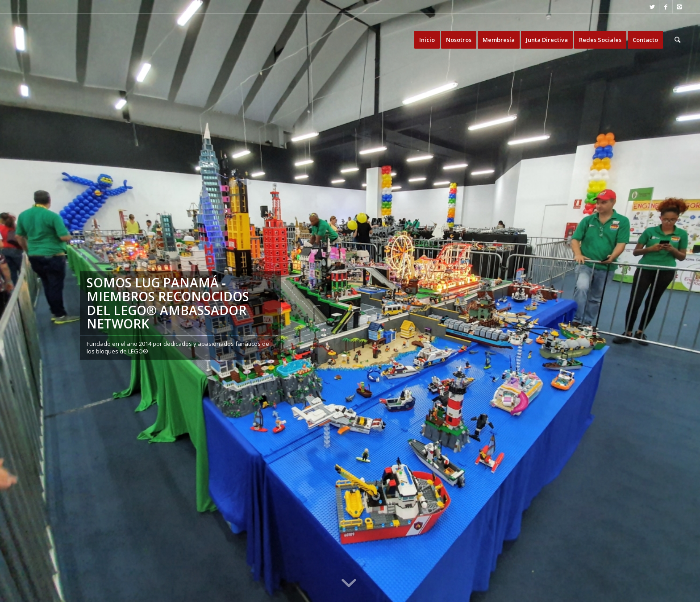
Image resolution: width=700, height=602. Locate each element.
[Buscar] (677, 40)
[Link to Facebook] (666, 7)
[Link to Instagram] (679, 7)
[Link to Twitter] (652, 7)
